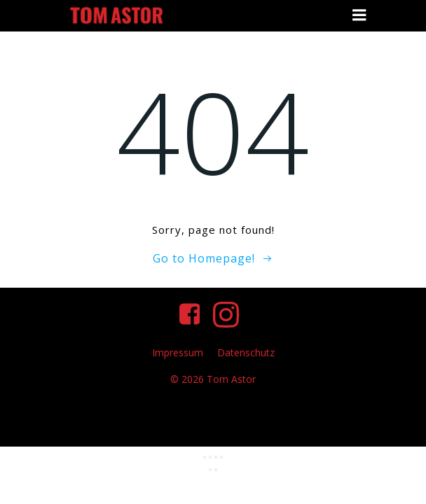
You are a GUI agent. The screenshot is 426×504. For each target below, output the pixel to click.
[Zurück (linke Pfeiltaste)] (210, 470)
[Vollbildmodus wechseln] (210, 457)
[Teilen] (216, 457)
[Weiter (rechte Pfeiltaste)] (216, 470)
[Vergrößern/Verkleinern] (205, 457)
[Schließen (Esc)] (221, 457)
